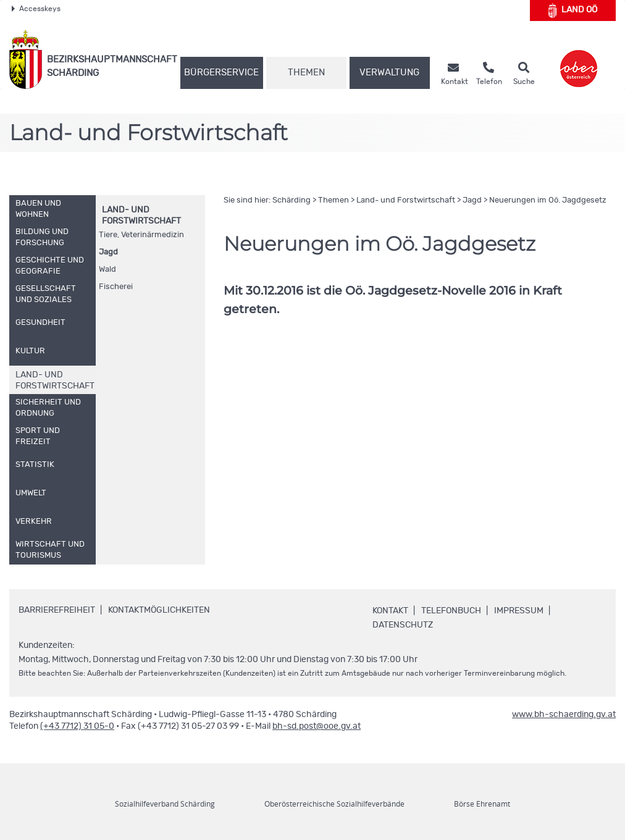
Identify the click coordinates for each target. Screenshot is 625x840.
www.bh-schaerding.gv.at (564, 715)
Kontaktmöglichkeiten (159, 610)
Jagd (108, 252)
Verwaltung (389, 73)
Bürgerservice (221, 73)
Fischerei (116, 287)
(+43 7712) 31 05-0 (77, 726)
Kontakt (390, 611)
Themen (306, 73)
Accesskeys (36, 9)
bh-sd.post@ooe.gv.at (317, 726)
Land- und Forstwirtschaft (406, 200)
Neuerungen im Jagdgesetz (548, 200)
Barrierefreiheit (57, 610)
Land (573, 10)
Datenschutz (403, 625)
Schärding (292, 200)
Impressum (519, 611)
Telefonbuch (451, 611)
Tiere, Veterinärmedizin (141, 235)
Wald (107, 270)
